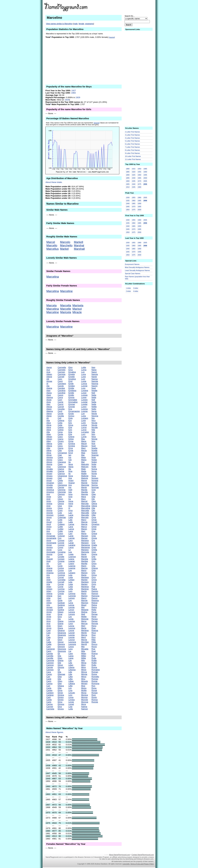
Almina (49, 457)
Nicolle (95, 427)
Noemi (94, 453)
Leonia (71, 635)
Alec (48, 404)
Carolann (62, 384)
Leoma (72, 621)
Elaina (61, 621)
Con (60, 538)
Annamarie (51, 538)
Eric (70, 423)
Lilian (71, 665)
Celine (61, 430)
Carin (49, 681)
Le (70, 550)
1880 (128, 169)
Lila (70, 660)
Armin (49, 612)
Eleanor (61, 630)
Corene (61, 561)
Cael (48, 630)
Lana (71, 527)
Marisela (78, 305)
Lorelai (84, 402)
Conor (61, 547)
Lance (71, 529)
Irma (70, 510)
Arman (49, 607)
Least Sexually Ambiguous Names (137, 270)
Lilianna (72, 670)
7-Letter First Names (132, 147)
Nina (94, 437)
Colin (60, 522)
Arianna (50, 573)
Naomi (94, 386)
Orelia (94, 550)
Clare (60, 464)
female (81, 24)
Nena (94, 411)
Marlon (84, 596)
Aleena (50, 411)
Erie (70, 427)
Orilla (94, 559)
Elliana (61, 686)
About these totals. (54, 182)
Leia (70, 575)
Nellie (94, 407)
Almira (49, 460)
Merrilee (85, 642)
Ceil (60, 418)
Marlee (84, 580)
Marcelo (65, 242)
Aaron (49, 367)
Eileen (61, 612)
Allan (49, 434)
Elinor (60, 665)
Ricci (94, 633)
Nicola (94, 423)
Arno (48, 619)
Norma (95, 485)
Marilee (85, 561)
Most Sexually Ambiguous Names (137, 267)
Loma (84, 370)
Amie (49, 497)
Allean (49, 437)
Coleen (61, 515)
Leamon (72, 557)
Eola (70, 418)
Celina (61, 427)
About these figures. (55, 732)
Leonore (72, 644)
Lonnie (84, 386)
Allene (49, 446)
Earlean (61, 603)
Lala (70, 520)
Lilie (70, 672)
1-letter (128, 288)
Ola (93, 492)
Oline (94, 513)
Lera (70, 649)
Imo (70, 485)
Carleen (50, 693)
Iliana (71, 467)
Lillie (70, 686)
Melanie (85, 610)
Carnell (61, 377)
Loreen (85, 400)
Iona (70, 494)
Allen (49, 441)
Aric (48, 575)
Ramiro (95, 591)
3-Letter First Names (132, 135)
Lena (71, 603)
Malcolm (85, 464)
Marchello (66, 245)
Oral (93, 543)
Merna (84, 635)
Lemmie (72, 596)
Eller (60, 683)
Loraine (85, 390)
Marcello (52, 245)
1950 (139, 169)
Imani (71, 480)
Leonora (72, 642)
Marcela (51, 305)
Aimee (49, 381)
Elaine (61, 624)
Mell (83, 614)
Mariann (85, 543)
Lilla (70, 674)
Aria (48, 566)
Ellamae (61, 674)
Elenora (61, 644)
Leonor (72, 640)
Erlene (71, 437)
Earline (61, 610)
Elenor (61, 642)
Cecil (60, 411)
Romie (94, 681)
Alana (49, 393)
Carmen (61, 372)
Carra (60, 397)
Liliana (71, 667)
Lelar (71, 584)
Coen (60, 510)
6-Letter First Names (132, 144)
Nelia (94, 395)
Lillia (70, 679)
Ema (70, 370)
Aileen (49, 374)
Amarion (50, 483)
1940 (133, 184)
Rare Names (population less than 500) (137, 278)
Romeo (95, 679)
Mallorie (85, 476)
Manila (84, 490)
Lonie (84, 381)
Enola (71, 414)
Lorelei (84, 404)
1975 (139, 184)
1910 (128, 187)
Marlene (85, 589)
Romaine (96, 670)
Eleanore (62, 635)
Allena (49, 444)
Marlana (85, 577)
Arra (48, 624)
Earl (60, 598)
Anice (49, 527)
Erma (71, 441)
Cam (48, 647)
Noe (93, 444)
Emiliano (72, 390)
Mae (83, 453)
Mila (83, 651)
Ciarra (61, 439)
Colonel (61, 536)
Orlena (95, 568)
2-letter (128, 291)
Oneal (94, 534)
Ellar (60, 677)
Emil (70, 381)
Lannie (71, 538)
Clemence (62, 485)
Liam (71, 653)
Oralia (94, 545)
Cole (60, 513)
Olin (93, 510)
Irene (71, 504)
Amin (49, 501)
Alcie (49, 402)
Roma (94, 667)
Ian (70, 455)
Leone (71, 630)
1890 (128, 175)
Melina (84, 612)
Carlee (49, 690)
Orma (94, 575)
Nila (93, 430)
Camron (50, 665)
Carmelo (62, 370)
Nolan (94, 460)
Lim (70, 688)
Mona (84, 693)
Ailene (49, 377)
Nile (93, 432)
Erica (71, 425)
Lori (83, 414)
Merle (84, 628)
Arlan (49, 587)
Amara (49, 476)
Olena (94, 504)
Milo (83, 660)
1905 (128, 184)
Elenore (61, 647)
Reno (94, 626)
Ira (70, 499)
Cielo (60, 444)
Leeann (72, 573)
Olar (93, 497)
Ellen (60, 681)
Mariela (85, 559)
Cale (48, 637)
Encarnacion (74, 411)
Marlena (85, 587)
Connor (61, 545)
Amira (49, 508)
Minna (84, 672)
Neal (94, 388)
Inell (70, 490)
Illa (70, 469)
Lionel (71, 704)
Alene (49, 416)
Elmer (60, 693)
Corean (61, 559)
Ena (70, 409)
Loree (84, 397)
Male (84, 469)
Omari (94, 522)
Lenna (71, 605)
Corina (61, 568)
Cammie (50, 660)
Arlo (48, 605)
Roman (95, 672)
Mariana (85, 540)
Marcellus (53, 249)
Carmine (62, 374)
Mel (83, 607)
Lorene (85, 411)
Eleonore (62, 651)
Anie (48, 529)
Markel (64, 249)
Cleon (60, 499)
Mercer (84, 624)
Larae (71, 543)
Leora (71, 647)
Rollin (94, 663)
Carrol (61, 404)
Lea (70, 552)
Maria (84, 534)
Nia (93, 418)
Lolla (71, 709)
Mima (84, 663)
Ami (48, 494)
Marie (84, 554)
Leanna (72, 566)
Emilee (72, 386)
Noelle (94, 450)
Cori (60, 564)
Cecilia (61, 416)
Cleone (61, 501)
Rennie (95, 624)
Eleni (60, 640)
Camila (49, 653)
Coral (60, 554)
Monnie (85, 700)
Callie (49, 644)
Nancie (95, 374)
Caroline (62, 393)
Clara (60, 460)
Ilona (71, 476)
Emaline (72, 372)
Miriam (84, 683)
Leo (70, 617)
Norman (95, 487)
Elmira (61, 697)
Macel (84, 444)
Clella (60, 480)
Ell (59, 670)
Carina (49, 683)
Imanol (71, 483)
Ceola (60, 434)
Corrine (61, 591)
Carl (48, 686)
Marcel (51, 242)
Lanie (71, 536)
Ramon (95, 594)
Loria (84, 416)
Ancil (49, 524)
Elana (60, 628)
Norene (95, 480)
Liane (71, 658)
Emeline (72, 379)
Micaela (85, 649)
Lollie (84, 367)
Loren (84, 407)
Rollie (94, 660)
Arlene (49, 596)
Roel (94, 651)
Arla (48, 584)
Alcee (49, 400)
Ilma (70, 471)
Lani (70, 534)
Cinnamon (62, 453)
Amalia (49, 469)
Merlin (84, 633)
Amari (49, 480)
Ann (48, 531)
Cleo (60, 497)
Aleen (49, 409)
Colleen (61, 524)
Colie (60, 520)
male (76, 24)
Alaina (49, 388)
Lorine (84, 425)
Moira (84, 688)
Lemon (72, 598)
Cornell (61, 582)
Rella (94, 610)
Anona (49, 554)
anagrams (89, 24)
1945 (133, 187)
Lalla (71, 522)
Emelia (72, 374)
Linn (70, 695)
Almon (49, 462)
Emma (71, 397)
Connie (61, 543)
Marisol (77, 309)
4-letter (136, 291)
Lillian (71, 681)
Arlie (48, 598)
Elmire (61, 700)
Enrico (71, 416)
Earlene (61, 605)
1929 (78, 97)
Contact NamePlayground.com (143, 855)
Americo (50, 492)
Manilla (85, 492)
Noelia (94, 448)
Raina (94, 589)
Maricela (66, 312)
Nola (94, 457)
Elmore (61, 704)
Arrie (48, 626)
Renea (94, 619)
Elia (59, 656)
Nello (94, 409)
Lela (70, 582)
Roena (94, 653)
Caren (49, 674)
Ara (48, 557)
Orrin (94, 584)
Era (70, 420)
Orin (93, 561)
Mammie (85, 485)
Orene (94, 554)
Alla (48, 432)
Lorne (84, 430)
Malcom (85, 467)
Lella (71, 589)
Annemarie (51, 543)
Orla (93, 566)
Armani (50, 610)
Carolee (61, 388)
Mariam (85, 536)
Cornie (61, 584)
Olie (93, 508)
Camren (50, 663)
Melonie (85, 619)
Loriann (85, 418)
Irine (70, 506)
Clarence (62, 467)
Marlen (84, 584)
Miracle (77, 312)
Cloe (60, 506)
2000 (145, 178)
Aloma (49, 464)
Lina (70, 690)
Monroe (85, 702)
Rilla (93, 640)
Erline (71, 439)
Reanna (95, 600)
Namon (85, 709)
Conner (61, 540)
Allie (48, 448)
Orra (94, 577)
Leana (71, 559)
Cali (48, 640)
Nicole (94, 425)
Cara (49, 672)
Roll (93, 656)
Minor (84, 677)
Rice (94, 635)
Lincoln (72, 693)
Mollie (84, 690)
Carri (60, 400)
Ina (70, 487)
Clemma (62, 490)
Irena (71, 501)
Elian (60, 658)
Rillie (94, 642)
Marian (84, 538)
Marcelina (53, 277)
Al (47, 384)
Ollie (94, 515)
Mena (84, 621)
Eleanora (62, 633)
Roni (94, 695)
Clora (60, 508)
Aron (48, 621)
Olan (94, 494)
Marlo (84, 594)
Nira (93, 441)
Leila (71, 577)
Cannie (50, 667)
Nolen (94, 462)
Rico (94, 637)
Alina (49, 427)
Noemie (95, 455)
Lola (70, 707)
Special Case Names (133, 273)
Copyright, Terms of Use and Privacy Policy (138, 864)
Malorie (85, 478)
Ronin (94, 697)
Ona (93, 531)
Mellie (84, 617)
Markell (79, 242)
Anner (49, 545)
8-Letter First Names (132, 150)
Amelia (49, 485)
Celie (60, 425)
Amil (48, 499)
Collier (61, 529)
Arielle (49, 582)
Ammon (50, 515)
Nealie (94, 390)
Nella (94, 402)
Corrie (61, 587)
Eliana (61, 660)
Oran (94, 547)
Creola (61, 594)
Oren (94, 552)
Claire (60, 457)
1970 (139, 181)
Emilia (71, 388)
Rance (94, 598)
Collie (60, 527)
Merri (84, 637)
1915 (133, 169)
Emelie (72, 377)
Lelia (71, 587)
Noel (94, 446)
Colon (60, 534)
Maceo (84, 446)
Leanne (72, 568)
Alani (49, 395)
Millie (84, 658)
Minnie (84, 674)
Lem (70, 591)
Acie (48, 372)
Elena (60, 637)
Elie (59, 663)
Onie (94, 536)
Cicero (61, 441)
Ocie (94, 490)
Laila (71, 517)
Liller (71, 677)
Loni (83, 379)
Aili (48, 379)
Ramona (95, 596)
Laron (71, 547)
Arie (48, 577)
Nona (94, 471)
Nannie (95, 381)
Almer (49, 455)
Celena (61, 420)
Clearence (62, 476)
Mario (84, 570)
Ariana (49, 568)
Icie (70, 460)
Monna (84, 697)
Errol (71, 453)
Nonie (94, 474)
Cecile (61, 414)
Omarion (95, 524)
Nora (94, 476)
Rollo (94, 665)
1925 (133, 175)
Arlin (48, 600)
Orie (93, 557)
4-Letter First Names (132, 138)
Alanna (50, 397)
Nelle (94, 404)
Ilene (71, 464)
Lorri (83, 434)
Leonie (71, 637)
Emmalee (73, 400)
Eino (60, 617)
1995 (145, 175)
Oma (94, 517)
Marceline (66, 291)
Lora (83, 388)
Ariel (48, 580)
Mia (83, 647)
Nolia (94, 464)
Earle (60, 600)
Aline (49, 430)
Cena (60, 432)
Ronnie (95, 702)
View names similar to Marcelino (59, 24)
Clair (60, 455)
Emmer (72, 404)
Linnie (71, 702)
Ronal (94, 690)
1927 (74, 91)
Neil (93, 393)
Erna (71, 448)
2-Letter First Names (132, 132)
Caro (60, 379)
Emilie (71, 393)
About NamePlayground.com (119, 855)
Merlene (85, 630)
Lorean (85, 395)
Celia (60, 423)
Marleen (85, 582)
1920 (133, 172)
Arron (49, 628)
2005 (145, 181)
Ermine (72, 446)
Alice (49, 423)
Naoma (95, 384)
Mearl (84, 605)
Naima (84, 707)
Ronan (94, 693)
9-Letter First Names (132, 153)
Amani (49, 474)
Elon (70, 367)
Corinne (61, 575)
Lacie (71, 515)
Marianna (86, 545)
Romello (95, 677)
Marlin (84, 591)
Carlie (49, 700)
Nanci (94, 372)
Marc (84, 499)
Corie (60, 566)
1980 (139, 187)
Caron (61, 395)
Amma (49, 510)
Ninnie (94, 439)
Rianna (95, 630)
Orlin (94, 570)
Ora (93, 540)
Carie (49, 679)
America (50, 490)
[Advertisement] (130, 7)
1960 (139, 175)
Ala (48, 386)
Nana (94, 370)
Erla (70, 432)
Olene (94, 506)
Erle (70, 434)
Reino (94, 607)
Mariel (84, 557)
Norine (94, 483)
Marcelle (66, 309)
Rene (94, 617)
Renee (94, 621)
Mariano (85, 550)
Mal (83, 462)
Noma (94, 469)
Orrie (94, 582)
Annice (49, 547)
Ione (70, 497)
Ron (93, 686)
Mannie (85, 494)
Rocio (94, 647)
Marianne (86, 547)
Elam (60, 626)
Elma (60, 690)
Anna (49, 534)
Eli (59, 653)
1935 (133, 181)
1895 (128, 178)
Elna (60, 707)
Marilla (84, 564)
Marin (84, 566)
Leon (71, 624)
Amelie (49, 487)
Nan (93, 367)
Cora (60, 550)
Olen (94, 501)
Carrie (61, 402)
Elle (59, 679)
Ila (69, 462)
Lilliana (72, 683)
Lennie (71, 607)
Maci (83, 448)
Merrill (84, 644)
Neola (94, 414)
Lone (84, 377)
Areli (48, 561)
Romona (95, 683)
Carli (48, 697)
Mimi (83, 665)
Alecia (49, 407)
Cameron (51, 649)
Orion (94, 564)
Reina (94, 605)
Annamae (51, 536)
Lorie (84, 420)
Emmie (72, 407)
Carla (49, 688)
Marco (84, 527)
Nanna (94, 379)
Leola (71, 619)
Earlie (60, 607)
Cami (49, 651)
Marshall (79, 249)
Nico (94, 420)
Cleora (61, 504)
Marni (84, 598)
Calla (49, 642)
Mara (84, 497)
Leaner (72, 561)
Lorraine (85, 432)
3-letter (136, 288)
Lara (70, 540)
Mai (83, 455)
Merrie (84, 640)
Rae (93, 587)
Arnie (49, 617)
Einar (60, 614)
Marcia (84, 522)
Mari (83, 531)
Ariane (49, 570)
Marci (84, 520)
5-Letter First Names (132, 141)
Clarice (61, 469)
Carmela (50, 709)
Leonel (71, 633)
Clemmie (62, 492)
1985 (145, 169)
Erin (70, 430)
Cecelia (61, 409)
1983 (73, 93)
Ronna (94, 700)
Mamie (84, 483)
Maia (84, 457)
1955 (139, 172)
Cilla (60, 450)
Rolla (94, 658)
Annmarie (51, 552)
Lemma (72, 594)
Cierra (61, 448)
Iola (70, 492)
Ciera (60, 446)
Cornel (61, 577)
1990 (145, 172)
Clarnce (61, 474)
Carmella (62, 367)
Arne (48, 614)
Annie (49, 550)
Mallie (84, 474)
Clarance (62, 462)
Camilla (50, 656)
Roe (93, 649)
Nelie (94, 397)
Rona (94, 688)
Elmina (61, 695)
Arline (49, 603)
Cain (48, 633)
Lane (71, 531)
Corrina (61, 589)
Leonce (72, 628)
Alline (49, 450)
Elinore (61, 667)
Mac (83, 439)
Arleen (49, 589)
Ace (48, 370)
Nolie (94, 467)
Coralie (61, 557)
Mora (84, 704)
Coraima (62, 552)
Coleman (62, 517)
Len (70, 600)
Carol (60, 381)
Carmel (50, 707)
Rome (94, 674)
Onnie (94, 538)
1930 (133, 178)
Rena (94, 612)
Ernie (71, 450)
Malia (84, 471)
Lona (84, 374)
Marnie (84, 600)
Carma (49, 704)
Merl (83, 626)
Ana (48, 520)
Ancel (49, 522)
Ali (47, 418)
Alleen (49, 439)
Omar (94, 520)
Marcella (66, 305)
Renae (94, 614)
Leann (71, 564)
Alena (49, 414)
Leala (71, 554)
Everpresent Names (132, 264)
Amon (49, 517)
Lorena (85, 409)
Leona (71, 626)
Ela (59, 619)
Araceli (49, 559)
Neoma (95, 416)
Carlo (49, 702)
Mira (83, 679)
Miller (84, 656)
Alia (48, 420)
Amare (49, 478)
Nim (93, 434)
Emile (71, 384)
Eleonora (62, 649)
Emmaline (73, 402)
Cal (48, 635)
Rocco (94, 644)
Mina (84, 667)
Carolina (62, 390)
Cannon (50, 670)
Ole (93, 499)
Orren (94, 580)
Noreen (95, 478)
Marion (84, 573)
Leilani (71, 580)
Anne (49, 540)
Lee (70, 570)
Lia (70, 651)
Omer (94, 527)
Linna (71, 697)
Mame (84, 480)
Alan (48, 390)
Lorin (84, 423)
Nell (93, 400)
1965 (139, 178)
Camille (50, 658)
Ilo (69, 474)
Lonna (84, 384)
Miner (84, 670)
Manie (84, 487)
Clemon (61, 494)
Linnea (71, 700)
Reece (94, 603)
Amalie (49, 471)
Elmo (60, 702)
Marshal (79, 245)
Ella (59, 672)
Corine (61, 570)
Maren (84, 529)
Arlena (49, 594)
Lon (83, 372)
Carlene (50, 695)
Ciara (60, 437)
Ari (48, 564)
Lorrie (84, 437)
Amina (49, 504)
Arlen (49, 591)
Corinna (61, 573)
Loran (84, 393)
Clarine (61, 471)
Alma (49, 453)
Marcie (84, 524)
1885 (128, 172)
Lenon (71, 610)
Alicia (49, 425)
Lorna (84, 427)
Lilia (70, 663)
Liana (71, 656)
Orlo (93, 573)
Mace (84, 441)
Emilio (71, 395)
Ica (70, 457)
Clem (60, 483)
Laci (70, 513)
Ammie (49, 513)
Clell (60, 478)
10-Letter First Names (133, 156)
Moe (83, 686)
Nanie (94, 377)
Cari (48, 677)
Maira (84, 460)
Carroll (61, 407)
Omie (94, 529)
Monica (85, 695)
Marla (84, 575)
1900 (128, 181)
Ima (70, 478)
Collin (60, 531)
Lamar (71, 524)
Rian (94, 628)
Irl (69, 508)
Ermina (72, 444)
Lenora (72, 612)
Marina (84, 568)
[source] (112, 37)
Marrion (85, 603)
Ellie (60, 688)
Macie (84, 450)
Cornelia (62, 580)
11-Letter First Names (133, 159)
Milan (84, 653)
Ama (48, 467)
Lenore (72, 614)
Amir (48, 506)
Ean (60, 596)
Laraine (72, 545)
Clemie (61, 487)
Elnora (61, 709)
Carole (61, 386)
